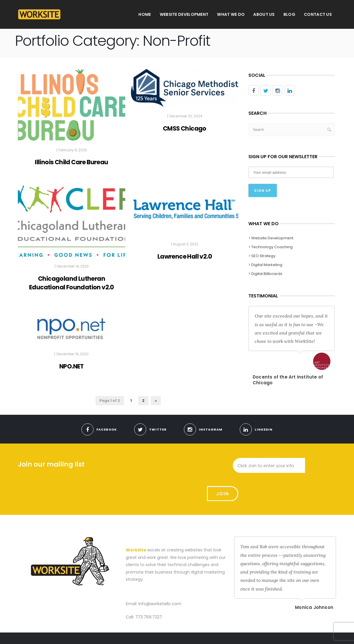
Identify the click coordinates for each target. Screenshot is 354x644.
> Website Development (271, 238)
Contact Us (318, 14)
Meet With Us (272, 633)
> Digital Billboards (265, 274)
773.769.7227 (149, 589)
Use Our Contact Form (311, 633)
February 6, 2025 (73, 150)
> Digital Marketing (265, 265)
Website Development (184, 14)
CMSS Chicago (185, 128)
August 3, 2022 (186, 244)
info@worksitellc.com (160, 576)
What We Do (231, 14)
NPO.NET (72, 366)
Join (321, 466)
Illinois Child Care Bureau (71, 162)
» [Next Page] (156, 401)
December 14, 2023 (73, 266)
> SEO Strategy (262, 256)
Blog (289, 14)
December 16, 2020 (73, 354)
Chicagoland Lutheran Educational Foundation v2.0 (72, 283)
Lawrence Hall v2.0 (185, 256)
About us (264, 14)
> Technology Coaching (271, 247)
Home (145, 14)
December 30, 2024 (186, 116)
